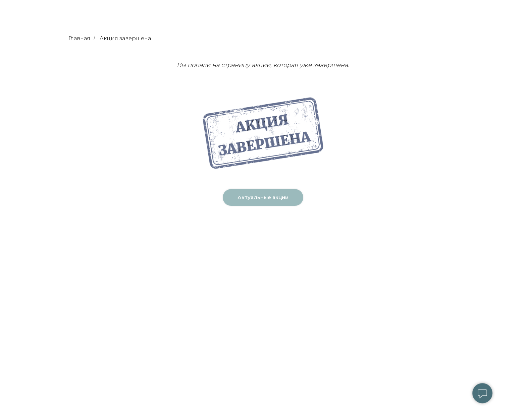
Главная (79, 38)
